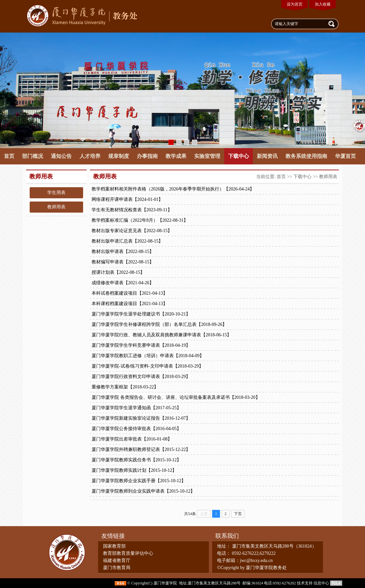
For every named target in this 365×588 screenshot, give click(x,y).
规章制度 (119, 156)
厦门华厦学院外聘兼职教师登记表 (141, 450)
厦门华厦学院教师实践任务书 (136, 460)
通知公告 (61, 156)
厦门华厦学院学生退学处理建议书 (141, 314)
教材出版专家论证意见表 (132, 231)
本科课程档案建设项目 (130, 304)
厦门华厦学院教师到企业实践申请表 (143, 491)
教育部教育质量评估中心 (128, 553)
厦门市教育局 (117, 568)
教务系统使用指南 (306, 156)
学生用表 (56, 193)
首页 (9, 156)
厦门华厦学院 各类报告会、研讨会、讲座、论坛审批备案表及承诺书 (176, 398)
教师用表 (56, 207)
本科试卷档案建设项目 (130, 293)
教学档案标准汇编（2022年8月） (140, 220)
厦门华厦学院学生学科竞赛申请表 (141, 345)
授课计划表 (118, 273)
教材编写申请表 (123, 262)
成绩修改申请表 (123, 283)
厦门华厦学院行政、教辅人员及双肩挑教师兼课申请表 (161, 335)
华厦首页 (345, 156)
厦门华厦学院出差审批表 (132, 439)
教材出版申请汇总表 (127, 241)
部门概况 (33, 156)
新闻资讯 (267, 156)
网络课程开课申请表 (127, 200)
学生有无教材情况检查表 (132, 210)
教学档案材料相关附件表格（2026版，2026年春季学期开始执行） (173, 189)
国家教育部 (114, 546)
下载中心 (239, 156)
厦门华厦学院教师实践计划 (134, 470)
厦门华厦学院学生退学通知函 (136, 408)
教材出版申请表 (123, 252)
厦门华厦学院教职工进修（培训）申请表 (148, 356)
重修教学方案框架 (125, 387)
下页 (238, 514)
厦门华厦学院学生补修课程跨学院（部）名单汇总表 (159, 325)
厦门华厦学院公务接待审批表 (136, 429)
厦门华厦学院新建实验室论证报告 (141, 418)
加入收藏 (323, 4)
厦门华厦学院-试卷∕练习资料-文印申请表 (147, 366)
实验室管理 (207, 156)
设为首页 (295, 4)
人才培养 (90, 156)
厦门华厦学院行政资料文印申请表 (141, 377)
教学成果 (176, 156)
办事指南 (147, 156)
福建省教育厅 (117, 560)
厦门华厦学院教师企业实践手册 (139, 481)
